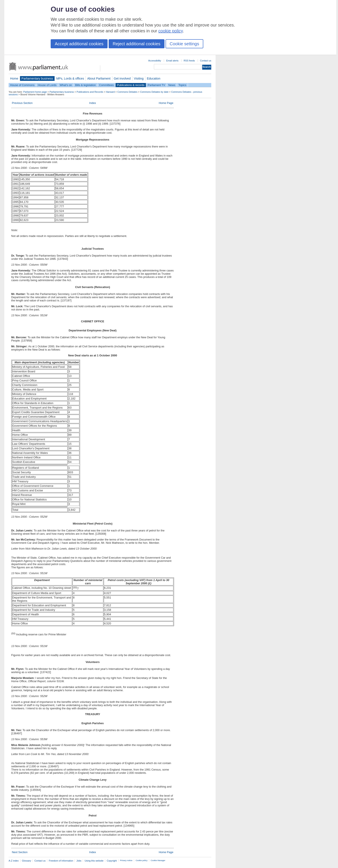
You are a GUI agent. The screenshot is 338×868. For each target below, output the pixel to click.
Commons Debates (127, 92)
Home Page (166, 103)
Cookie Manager (158, 860)
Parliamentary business (37, 78)
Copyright (112, 861)
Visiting (139, 78)
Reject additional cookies (137, 44)
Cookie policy (142, 860)
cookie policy (171, 31)
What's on (66, 85)
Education (154, 78)
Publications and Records (90, 92)
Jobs (79, 861)
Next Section (20, 852)
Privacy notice (126, 860)
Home (14, 78)
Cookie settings (184, 44)
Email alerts (172, 61)
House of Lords (47, 85)
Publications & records (131, 85)
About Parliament (99, 78)
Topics (182, 85)
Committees (106, 85)
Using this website (94, 861)
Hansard (110, 92)
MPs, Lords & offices (70, 78)
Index (93, 103)
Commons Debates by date (154, 92)
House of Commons (22, 85)
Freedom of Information (61, 861)
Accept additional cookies (79, 44)
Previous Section (22, 103)
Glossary (27, 861)
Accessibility (155, 61)
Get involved (122, 78)
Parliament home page (35, 92)
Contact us (206, 61)
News (172, 85)
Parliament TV (156, 85)
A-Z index (14, 861)
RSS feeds (189, 61)
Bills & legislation (85, 85)
